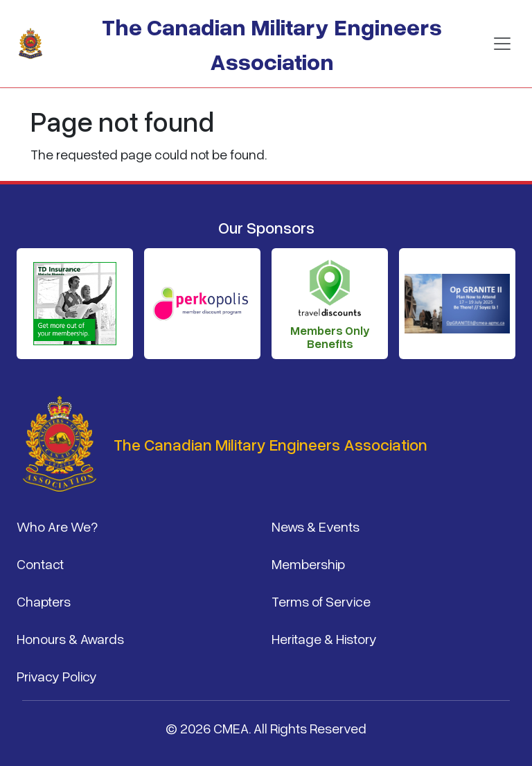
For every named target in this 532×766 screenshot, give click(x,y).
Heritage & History (324, 638)
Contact (40, 564)
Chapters (44, 601)
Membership (308, 564)
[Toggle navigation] (502, 44)
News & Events (316, 526)
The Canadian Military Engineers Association (272, 43)
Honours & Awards (70, 638)
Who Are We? (57, 526)
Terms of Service (321, 601)
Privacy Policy (57, 676)
